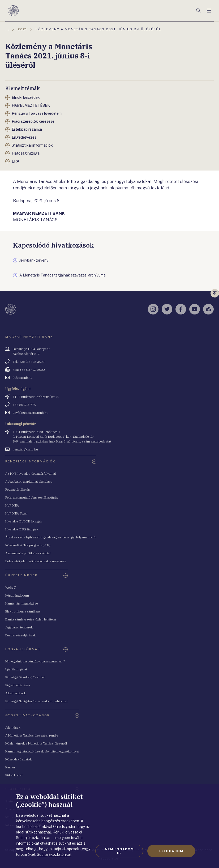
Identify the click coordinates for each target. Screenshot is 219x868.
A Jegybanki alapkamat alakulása (29, 481)
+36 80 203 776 (24, 405)
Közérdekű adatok (19, 759)
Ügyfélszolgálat (16, 669)
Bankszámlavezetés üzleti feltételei (31, 619)
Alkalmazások (16, 693)
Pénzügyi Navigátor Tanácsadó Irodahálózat (36, 701)
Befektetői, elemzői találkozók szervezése (36, 561)
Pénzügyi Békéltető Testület (25, 677)
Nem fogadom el (119, 851)
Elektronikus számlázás (23, 611)
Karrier (10, 767)
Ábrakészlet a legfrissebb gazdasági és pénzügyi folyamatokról (51, 537)
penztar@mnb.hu (25, 449)
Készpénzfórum (17, 595)
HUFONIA (12, 505)
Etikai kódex (14, 775)
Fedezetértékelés (18, 489)
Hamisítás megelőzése (22, 603)
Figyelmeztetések (18, 685)
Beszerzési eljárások (21, 635)
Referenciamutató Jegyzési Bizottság (32, 497)
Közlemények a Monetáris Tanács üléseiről (36, 743)
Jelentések (13, 727)
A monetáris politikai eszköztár (28, 553)
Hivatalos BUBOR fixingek (24, 521)
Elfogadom (171, 851)
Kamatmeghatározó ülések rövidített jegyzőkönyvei (42, 751)
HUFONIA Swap (16, 513)
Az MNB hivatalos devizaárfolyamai (31, 473)
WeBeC (11, 587)
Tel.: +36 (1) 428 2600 (29, 362)
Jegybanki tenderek (19, 627)
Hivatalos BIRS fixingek (22, 529)
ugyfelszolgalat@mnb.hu (31, 413)
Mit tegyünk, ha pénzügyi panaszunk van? (35, 661)
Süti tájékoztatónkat (54, 854)
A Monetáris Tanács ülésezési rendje (32, 735)
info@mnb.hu (23, 378)
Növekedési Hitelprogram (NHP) (28, 545)
